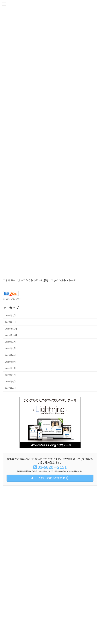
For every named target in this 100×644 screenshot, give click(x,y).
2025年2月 (10, 316)
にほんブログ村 (12, 299)
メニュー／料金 (10, 513)
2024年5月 (10, 348)
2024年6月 (10, 342)
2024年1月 (10, 375)
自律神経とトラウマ (13, 506)
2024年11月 (11, 329)
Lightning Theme (49, 638)
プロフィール (9, 520)
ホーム (6, 499)
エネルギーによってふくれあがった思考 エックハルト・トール (40, 280)
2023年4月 (10, 388)
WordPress (32, 638)
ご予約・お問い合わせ (14, 533)
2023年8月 (10, 382)
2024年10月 (11, 335)
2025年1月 (10, 322)
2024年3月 (10, 362)
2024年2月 (10, 368)
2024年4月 (10, 355)
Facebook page (50, 619)
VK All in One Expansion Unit (71, 638)
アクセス (7, 526)
